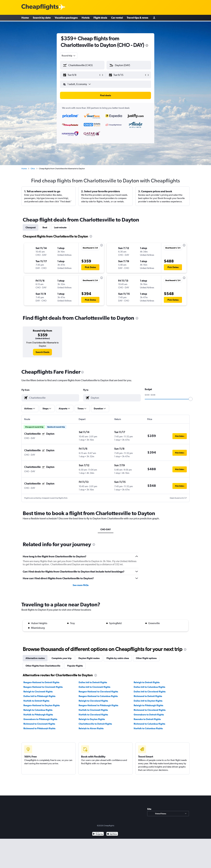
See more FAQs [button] (81, 585)
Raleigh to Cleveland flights (93, 701)
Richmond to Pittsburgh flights (39, 728)
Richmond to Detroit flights (148, 696)
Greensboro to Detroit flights (149, 715)
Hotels (86, 18)
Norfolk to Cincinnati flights (93, 710)
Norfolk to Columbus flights (148, 728)
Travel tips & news (137, 18)
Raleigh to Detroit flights (147, 682)
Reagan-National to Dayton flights (42, 705)
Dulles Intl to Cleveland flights (150, 692)
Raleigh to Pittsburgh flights (148, 705)
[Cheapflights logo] (40, 7)
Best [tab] (45, 227)
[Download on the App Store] (112, 834)
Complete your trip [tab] (62, 658)
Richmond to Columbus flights (149, 724)
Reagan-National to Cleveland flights (98, 692)
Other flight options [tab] (146, 658)
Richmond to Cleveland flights (150, 710)
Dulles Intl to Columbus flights (149, 687)
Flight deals (100, 18)
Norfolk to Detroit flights (36, 701)
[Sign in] (154, 18)
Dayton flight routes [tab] (89, 658)
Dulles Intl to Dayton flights (148, 701)
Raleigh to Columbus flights (38, 710)
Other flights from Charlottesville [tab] (43, 666)
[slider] (191, 399)
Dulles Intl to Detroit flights (93, 682)
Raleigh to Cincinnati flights (38, 692)
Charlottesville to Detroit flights (95, 724)
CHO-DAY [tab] (106, 529)
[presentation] (147, 45)
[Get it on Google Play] (98, 834)
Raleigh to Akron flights (91, 728)
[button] (81, 75)
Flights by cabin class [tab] (118, 658)
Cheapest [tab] (31, 227)
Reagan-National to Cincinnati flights (43, 687)
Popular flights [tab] (75, 666)
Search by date (42, 18)
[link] (42, 352)
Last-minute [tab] (60, 227)
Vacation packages (66, 18)
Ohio (33, 169)
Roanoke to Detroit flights (147, 719)
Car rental (117, 18)
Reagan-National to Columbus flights (98, 696)
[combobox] (69, 56)
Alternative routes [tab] (35, 658)
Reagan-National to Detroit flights (41, 682)
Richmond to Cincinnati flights (39, 724)
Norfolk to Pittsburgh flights (38, 715)
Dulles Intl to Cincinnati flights (94, 687)
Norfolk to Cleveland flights (93, 715)
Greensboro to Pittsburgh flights (40, 719)
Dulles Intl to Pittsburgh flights (39, 696)
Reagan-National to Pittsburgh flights (98, 705)
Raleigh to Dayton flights (92, 719)
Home (25, 18)
